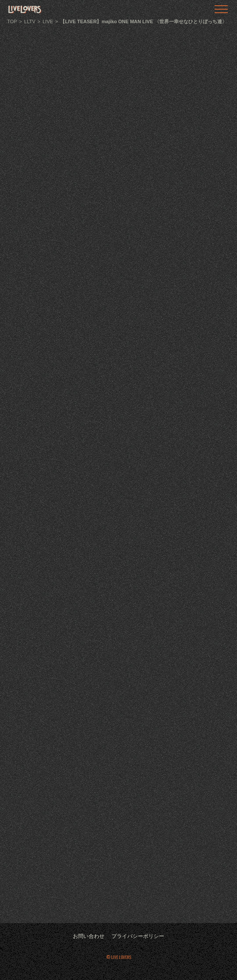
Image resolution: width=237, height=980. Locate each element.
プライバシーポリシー (138, 936)
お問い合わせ (89, 936)
